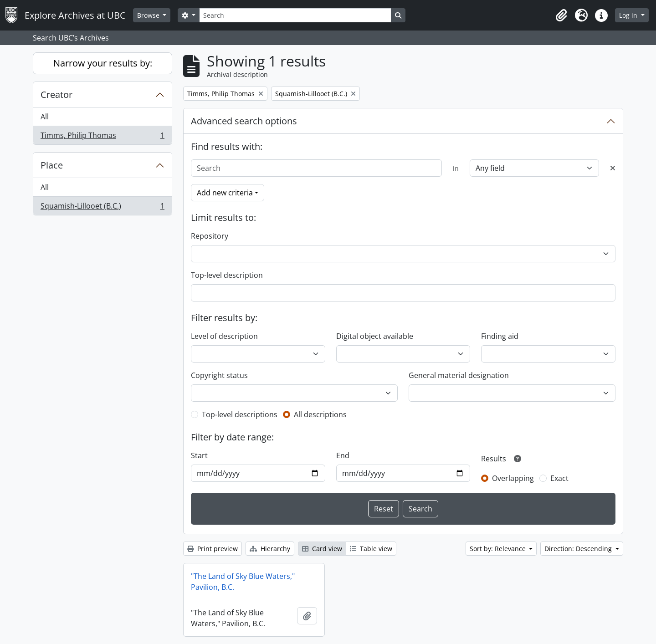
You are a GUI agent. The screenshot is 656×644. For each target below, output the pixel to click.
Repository (210, 236)
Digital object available (375, 336)
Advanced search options (244, 121)
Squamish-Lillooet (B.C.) (102, 208)
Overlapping (513, 478)
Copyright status (219, 375)
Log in (629, 15)
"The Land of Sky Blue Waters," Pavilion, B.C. (243, 582)
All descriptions (320, 414)
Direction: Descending (579, 549)
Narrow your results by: (103, 63)
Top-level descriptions (240, 414)
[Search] (295, 15)
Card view (322, 549)
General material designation (459, 375)
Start (199, 455)
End (343, 455)
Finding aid (500, 336)
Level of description (224, 336)
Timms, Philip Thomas (102, 137)
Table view (371, 549)
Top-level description (227, 275)
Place (52, 165)
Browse (149, 15)
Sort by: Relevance (499, 549)
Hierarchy (270, 549)
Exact (559, 478)
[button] (561, 15)
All (45, 117)
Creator (56, 95)
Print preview (213, 549)
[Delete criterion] (613, 168)
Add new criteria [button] (225, 193)
